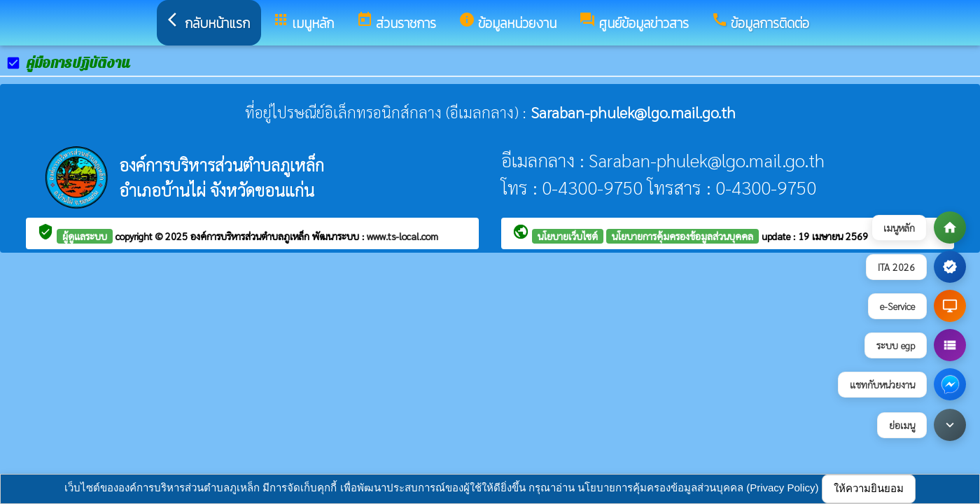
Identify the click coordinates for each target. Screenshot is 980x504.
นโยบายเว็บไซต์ (568, 236)
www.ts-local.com (402, 236)
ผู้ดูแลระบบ (85, 236)
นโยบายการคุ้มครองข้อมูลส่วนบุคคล (682, 236)
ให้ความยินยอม (869, 488)
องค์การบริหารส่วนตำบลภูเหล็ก (251, 236)
